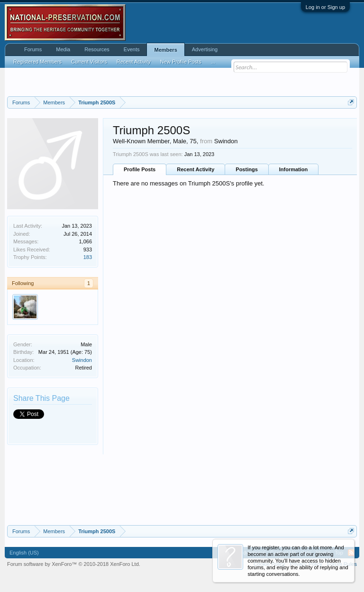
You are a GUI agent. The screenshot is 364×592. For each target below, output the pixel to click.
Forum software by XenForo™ (74, 564)
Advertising (205, 49)
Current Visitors (89, 62)
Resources (97, 49)
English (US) (24, 553)
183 (88, 257)
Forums (33, 49)
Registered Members (37, 62)
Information (294, 169)
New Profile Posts (181, 62)
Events (132, 49)
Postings (246, 169)
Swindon (82, 360)
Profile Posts (140, 169)
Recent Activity (196, 169)
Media (63, 49)
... (213, 62)
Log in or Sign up (325, 7)
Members (165, 50)
